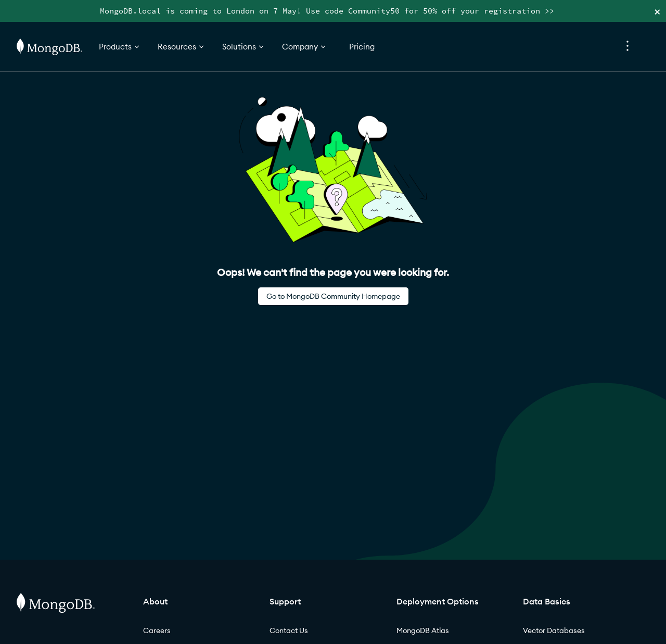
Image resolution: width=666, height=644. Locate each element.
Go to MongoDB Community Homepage (333, 296)
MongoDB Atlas (423, 630)
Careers (157, 630)
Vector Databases (554, 630)
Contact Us (289, 630)
